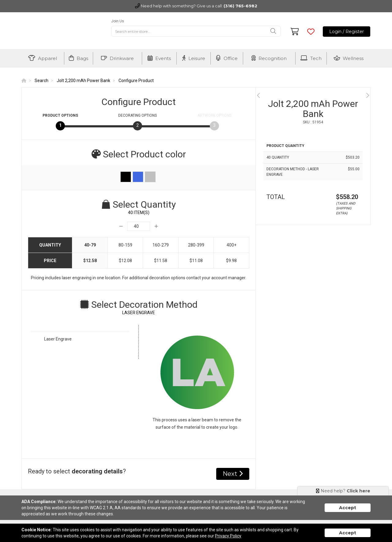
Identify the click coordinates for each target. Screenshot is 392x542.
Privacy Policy (228, 536)
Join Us (118, 21)
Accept (348, 508)
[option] (313, 95)
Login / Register (347, 32)
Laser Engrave (58, 339)
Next (233, 474)
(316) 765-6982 (240, 6)
